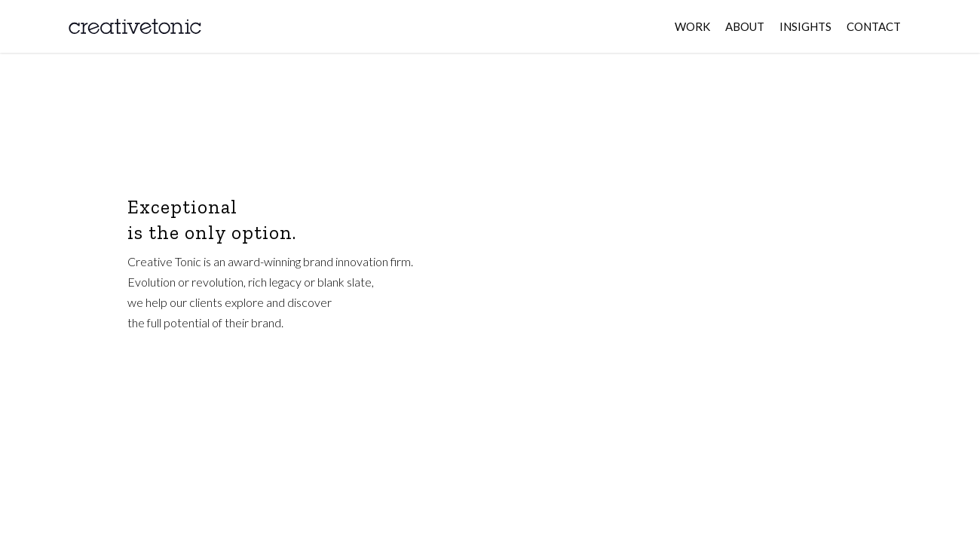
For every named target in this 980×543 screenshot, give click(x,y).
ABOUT (745, 26)
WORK (692, 26)
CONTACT (874, 26)
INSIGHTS (805, 26)
